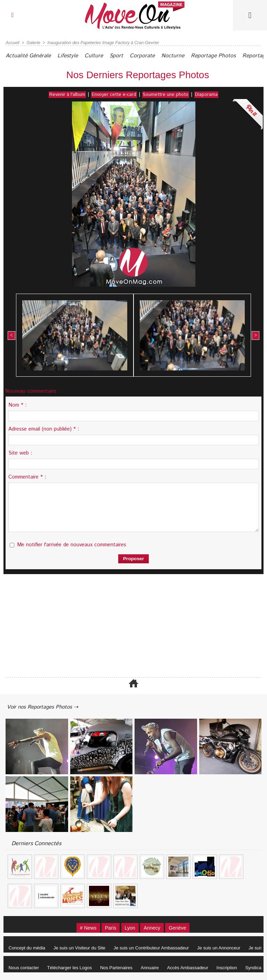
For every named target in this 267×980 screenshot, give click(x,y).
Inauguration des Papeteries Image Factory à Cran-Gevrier (101, 43)
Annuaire (155, 968)
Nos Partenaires (120, 968)
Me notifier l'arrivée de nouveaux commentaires (72, 544)
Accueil (12, 43)
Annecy (154, 928)
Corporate (152, 56)
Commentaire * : (27, 477)
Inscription (234, 968)
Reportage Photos (226, 56)
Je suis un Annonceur (224, 948)
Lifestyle (72, 56)
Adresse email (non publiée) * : (44, 429)
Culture (100, 56)
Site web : (20, 453)
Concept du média (28, 948)
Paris (108, 928)
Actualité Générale (30, 56)
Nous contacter (25, 968)
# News (84, 928)
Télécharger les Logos (72, 968)
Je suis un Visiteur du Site (82, 948)
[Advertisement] (133, 626)
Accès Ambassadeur (194, 968)
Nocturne (184, 56)
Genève (182, 928)
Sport (124, 56)
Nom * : (18, 405)
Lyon (130, 928)
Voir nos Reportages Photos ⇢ (46, 707)
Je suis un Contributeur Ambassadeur (155, 948)
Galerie (33, 43)
